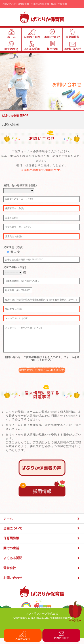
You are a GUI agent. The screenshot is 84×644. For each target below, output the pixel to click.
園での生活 (42, 555)
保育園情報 (42, 545)
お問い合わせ (42, 585)
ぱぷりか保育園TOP (15, 115)
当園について (42, 535)
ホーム (42, 525)
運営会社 (42, 575)
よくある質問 (42, 565)
